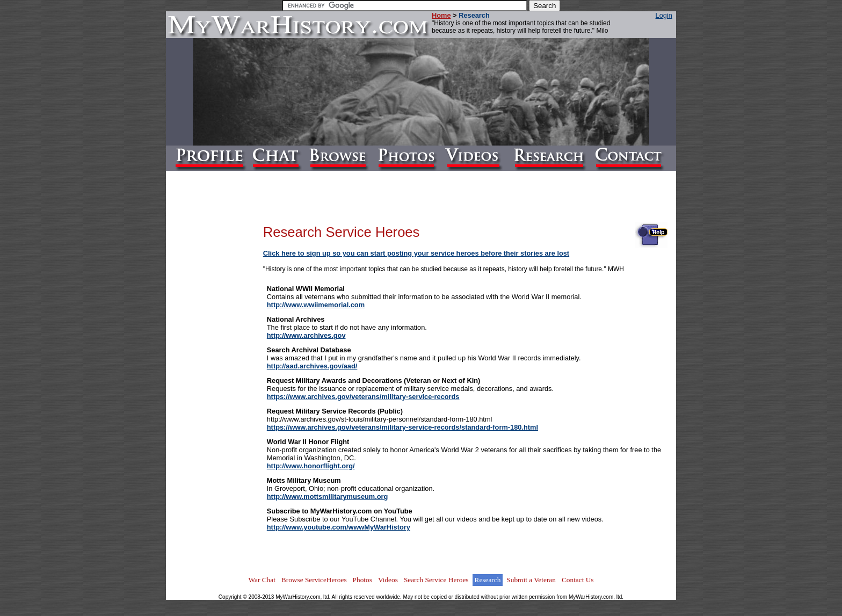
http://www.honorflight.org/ (311, 466)
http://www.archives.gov (306, 335)
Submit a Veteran (531, 580)
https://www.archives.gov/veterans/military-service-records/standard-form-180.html (402, 427)
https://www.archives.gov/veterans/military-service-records (363, 397)
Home (441, 15)
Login (664, 15)
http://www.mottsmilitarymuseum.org (328, 497)
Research (488, 580)
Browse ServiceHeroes (314, 580)
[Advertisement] (220, 379)
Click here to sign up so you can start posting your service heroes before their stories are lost (416, 253)
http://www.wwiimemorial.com (316, 305)
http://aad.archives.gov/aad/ (312, 366)
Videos (388, 580)
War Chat (262, 580)
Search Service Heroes (436, 580)
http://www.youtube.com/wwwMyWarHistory (339, 527)
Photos (362, 580)
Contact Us (578, 580)
